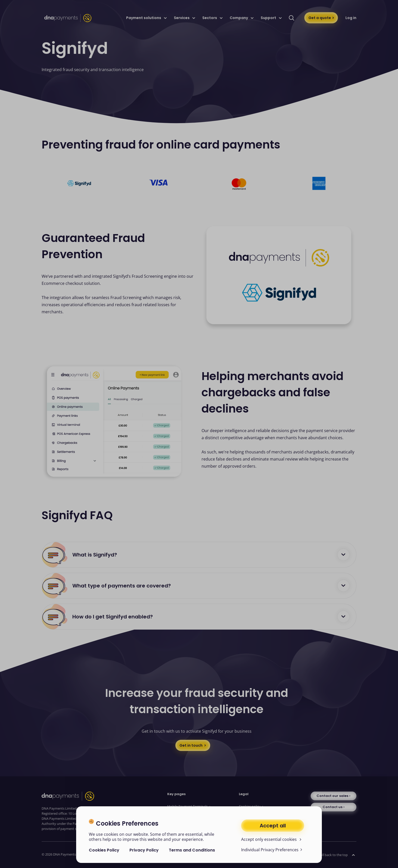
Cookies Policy (104, 850)
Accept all (273, 826)
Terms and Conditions (192, 850)
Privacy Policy (144, 850)
